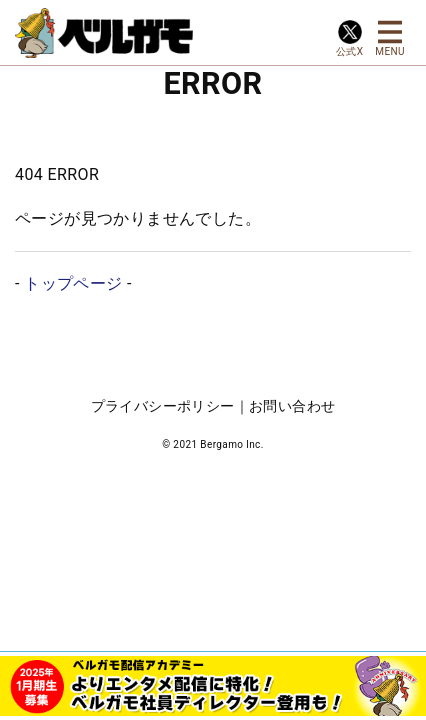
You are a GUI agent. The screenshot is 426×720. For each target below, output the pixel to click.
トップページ (73, 283)
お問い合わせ (292, 406)
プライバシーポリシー (163, 406)
